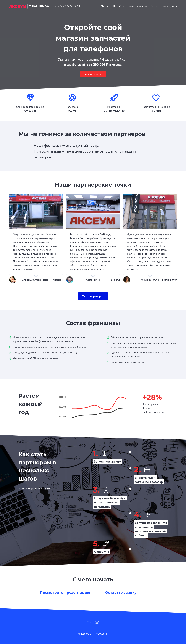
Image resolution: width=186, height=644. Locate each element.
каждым (129, 151)
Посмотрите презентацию (65, 593)
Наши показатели (137, 6)
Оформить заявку (93, 74)
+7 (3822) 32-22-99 (67, 6)
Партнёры (119, 6)
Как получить (169, 6)
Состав (154, 6)
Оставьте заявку (121, 593)
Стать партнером (93, 296)
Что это (105, 6)
